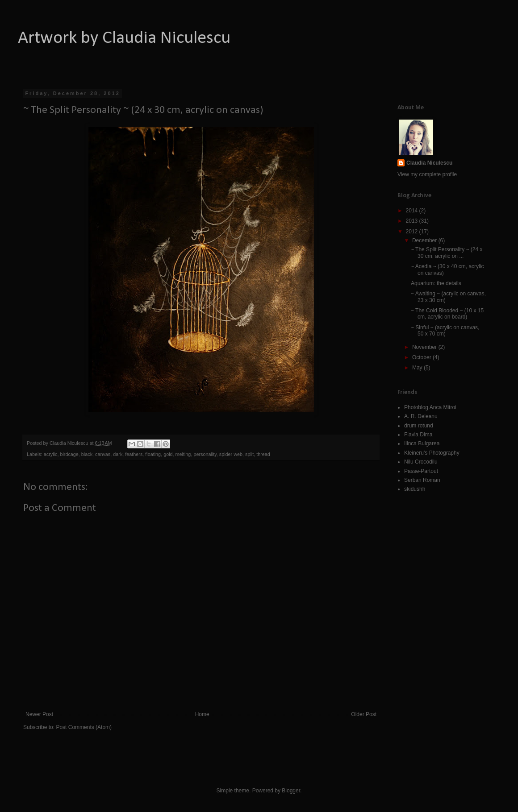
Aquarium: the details (436, 283)
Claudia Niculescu (429, 163)
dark (118, 454)
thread (263, 454)
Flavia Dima (418, 435)
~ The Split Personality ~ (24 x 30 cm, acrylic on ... (447, 253)
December (425, 240)
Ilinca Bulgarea (422, 443)
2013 (413, 221)
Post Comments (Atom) (84, 727)
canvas (103, 454)
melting (183, 454)
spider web (231, 454)
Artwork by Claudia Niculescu (124, 38)
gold (168, 454)
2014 (413, 211)
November (425, 347)
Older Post (364, 714)
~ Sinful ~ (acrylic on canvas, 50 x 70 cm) (445, 331)
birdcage (69, 454)
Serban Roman (422, 480)
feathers (134, 454)
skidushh (415, 489)
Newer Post (39, 714)
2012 (413, 232)
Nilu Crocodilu (421, 462)
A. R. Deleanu (421, 416)
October (422, 357)
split (249, 454)
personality (205, 454)
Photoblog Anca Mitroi (430, 407)
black (87, 454)
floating (153, 454)
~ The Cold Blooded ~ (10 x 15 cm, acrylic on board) (447, 314)
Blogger (291, 791)
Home (202, 714)
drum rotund (419, 426)
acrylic (51, 454)
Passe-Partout (421, 471)
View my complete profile (427, 174)
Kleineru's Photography (432, 453)
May (418, 368)
